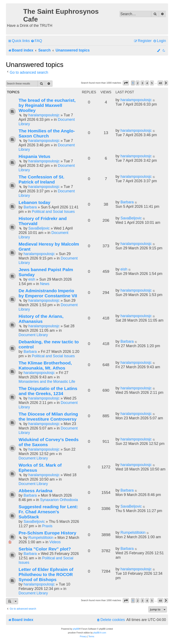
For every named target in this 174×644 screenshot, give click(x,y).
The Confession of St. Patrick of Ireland (41, 179)
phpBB (76, 629)
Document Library (33, 335)
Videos (55, 542)
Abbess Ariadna (35, 491)
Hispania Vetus (34, 156)
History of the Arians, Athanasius (41, 319)
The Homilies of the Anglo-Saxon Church (47, 133)
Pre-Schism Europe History (47, 533)
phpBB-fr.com (100, 633)
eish (32, 279)
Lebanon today (34, 202)
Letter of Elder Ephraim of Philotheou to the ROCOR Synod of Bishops (46, 574)
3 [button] (142, 83)
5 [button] (152, 83)
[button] (126, 83)
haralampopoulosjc (44, 115)
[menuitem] (36, 41)
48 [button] (160, 83)
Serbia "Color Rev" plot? (45, 549)
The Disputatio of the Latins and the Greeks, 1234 (48, 391)
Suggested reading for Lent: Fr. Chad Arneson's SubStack (48, 512)
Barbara (30, 207)
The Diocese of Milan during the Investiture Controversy (48, 416)
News (45, 284)
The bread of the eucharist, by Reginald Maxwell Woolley (47, 105)
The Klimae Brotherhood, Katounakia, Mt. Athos (45, 365)
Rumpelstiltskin (41, 538)
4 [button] (147, 83)
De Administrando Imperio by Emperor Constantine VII (48, 293)
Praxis (47, 526)
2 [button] (138, 83)
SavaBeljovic (39, 228)
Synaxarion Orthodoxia (59, 500)
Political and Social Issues (53, 212)
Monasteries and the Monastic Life (47, 382)
